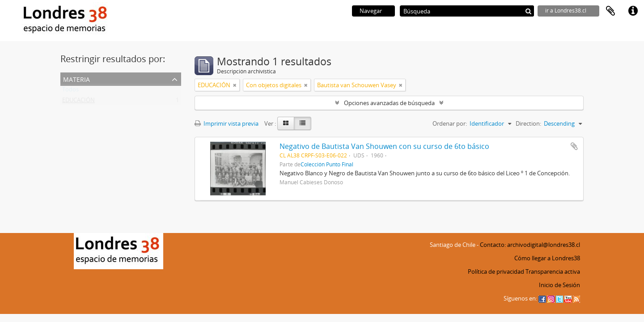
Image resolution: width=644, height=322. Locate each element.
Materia (76, 78)
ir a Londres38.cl (566, 11)
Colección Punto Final (327, 164)
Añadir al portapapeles (574, 146)
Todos (70, 91)
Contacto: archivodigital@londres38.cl (530, 245)
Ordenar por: (450, 123)
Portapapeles (610, 11)
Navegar (371, 11)
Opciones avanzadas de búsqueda (389, 103)
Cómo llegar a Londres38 (547, 258)
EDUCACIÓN (78, 102)
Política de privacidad (496, 271)
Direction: (528, 123)
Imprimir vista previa (227, 123)
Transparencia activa (553, 271)
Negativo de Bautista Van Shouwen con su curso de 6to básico (384, 146)
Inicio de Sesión (559, 285)
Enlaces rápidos (633, 11)
